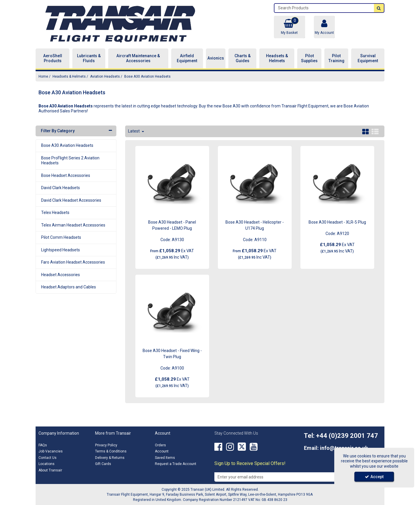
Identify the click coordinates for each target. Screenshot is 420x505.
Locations (47, 464)
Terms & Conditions (111, 451)
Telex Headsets (55, 213)
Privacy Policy (106, 445)
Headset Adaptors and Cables (69, 287)
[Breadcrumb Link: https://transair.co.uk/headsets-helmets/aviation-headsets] (105, 76)
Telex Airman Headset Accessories (73, 225)
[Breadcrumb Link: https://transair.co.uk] (43, 76)
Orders (160, 445)
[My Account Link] (324, 27)
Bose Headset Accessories (66, 175)
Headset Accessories (61, 275)
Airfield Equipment (187, 58)
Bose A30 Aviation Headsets (67, 145)
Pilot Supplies (309, 58)
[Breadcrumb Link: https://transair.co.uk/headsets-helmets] (69, 76)
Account (162, 451)
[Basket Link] (289, 27)
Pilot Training (336, 58)
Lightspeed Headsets (61, 250)
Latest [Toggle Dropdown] (134, 131)
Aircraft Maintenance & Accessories (138, 58)
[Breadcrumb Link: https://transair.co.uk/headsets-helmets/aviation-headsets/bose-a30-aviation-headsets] (147, 76)
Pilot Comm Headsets (61, 237)
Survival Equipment (368, 58)
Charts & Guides (243, 58)
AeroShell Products (53, 58)
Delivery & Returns (110, 458)
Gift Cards (103, 464)
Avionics (216, 58)
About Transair (50, 470)
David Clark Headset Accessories (71, 200)
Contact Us (48, 458)
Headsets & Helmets (277, 58)
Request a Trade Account (176, 464)
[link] (218, 447)
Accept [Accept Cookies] (374, 477)
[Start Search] (379, 8)
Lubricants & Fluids (89, 58)
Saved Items (165, 458)
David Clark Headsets (61, 188)
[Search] (324, 8)
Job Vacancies (51, 451)
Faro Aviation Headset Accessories (73, 262)
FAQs (43, 445)
